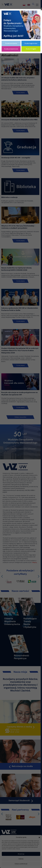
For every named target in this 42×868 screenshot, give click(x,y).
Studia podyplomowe (11, 49)
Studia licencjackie (11, 43)
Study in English (31, 49)
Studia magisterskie (31, 43)
